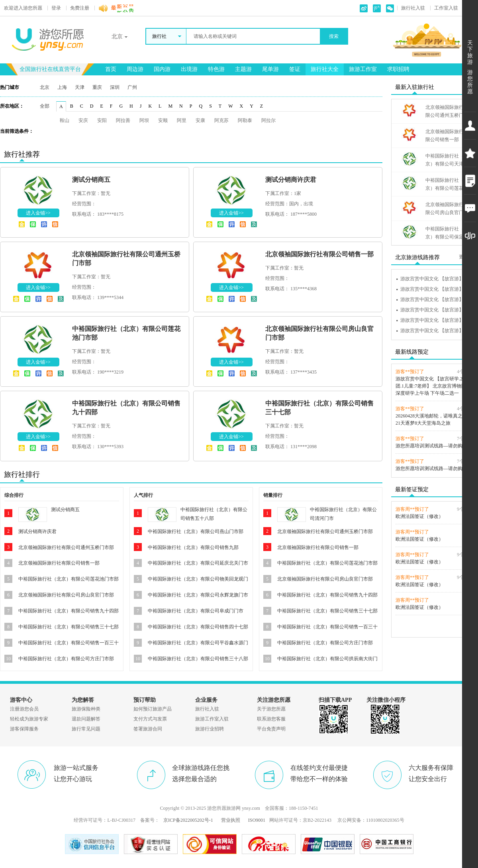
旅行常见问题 (86, 729)
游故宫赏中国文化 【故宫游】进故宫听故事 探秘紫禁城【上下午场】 (437, 279)
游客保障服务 (24, 729)
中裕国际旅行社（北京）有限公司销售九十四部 (69, 611)
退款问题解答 (86, 719)
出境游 (189, 69)
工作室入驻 (446, 8)
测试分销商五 (91, 180)
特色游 (216, 69)
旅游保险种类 (86, 709)
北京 (45, 87)
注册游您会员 (24, 709)
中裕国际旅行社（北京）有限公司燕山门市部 (196, 531)
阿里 (182, 120)
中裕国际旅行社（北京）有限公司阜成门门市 (196, 611)
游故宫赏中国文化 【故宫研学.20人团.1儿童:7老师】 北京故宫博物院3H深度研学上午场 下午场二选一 (434, 386)
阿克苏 (221, 120)
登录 (56, 8)
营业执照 (231, 820)
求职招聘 (398, 69)
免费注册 (80, 8)
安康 (200, 120)
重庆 (97, 87)
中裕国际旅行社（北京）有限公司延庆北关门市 (198, 563)
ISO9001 (257, 820)
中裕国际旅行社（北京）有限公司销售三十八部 (198, 659)
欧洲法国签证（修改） (419, 516)
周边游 (135, 69)
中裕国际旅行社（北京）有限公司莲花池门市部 (69, 579)
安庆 (83, 120)
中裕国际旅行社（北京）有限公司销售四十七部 (198, 627)
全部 (45, 106)
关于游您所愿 (271, 709)
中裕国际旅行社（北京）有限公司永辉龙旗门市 (198, 595)
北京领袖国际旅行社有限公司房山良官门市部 (66, 595)
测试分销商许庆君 (291, 180)
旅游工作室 (363, 69)
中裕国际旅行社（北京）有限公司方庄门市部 (66, 659)
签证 (295, 69)
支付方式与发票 (150, 719)
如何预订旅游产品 (153, 709)
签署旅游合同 (148, 729)
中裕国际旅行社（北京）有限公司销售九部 (193, 547)
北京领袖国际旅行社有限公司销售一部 (319, 254)
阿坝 (144, 120)
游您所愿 (23, 8)
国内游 (162, 69)
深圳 (115, 87)
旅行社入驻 (413, 8)
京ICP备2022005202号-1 (188, 820)
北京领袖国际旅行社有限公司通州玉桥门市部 (66, 547)
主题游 (243, 69)
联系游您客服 (271, 719)
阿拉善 (123, 120)
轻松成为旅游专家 (29, 719)
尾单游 (270, 69)
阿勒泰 (245, 120)
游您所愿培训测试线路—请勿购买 (431, 446)
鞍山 (65, 120)
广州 (132, 87)
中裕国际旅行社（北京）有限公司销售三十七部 (69, 627)
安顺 (163, 120)
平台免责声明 (271, 729)
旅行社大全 (325, 69)
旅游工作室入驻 (212, 719)
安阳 (102, 120)
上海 (62, 87)
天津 (80, 87)
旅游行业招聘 (210, 729)
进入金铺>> (38, 213)
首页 (111, 69)
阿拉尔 (268, 120)
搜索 (334, 36)
